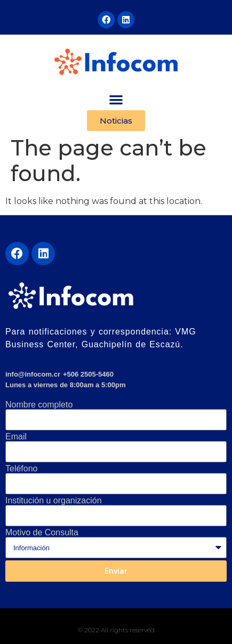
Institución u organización (54, 501)
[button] (116, 99)
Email (16, 437)
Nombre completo (39, 405)
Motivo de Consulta (42, 533)
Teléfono (22, 469)
